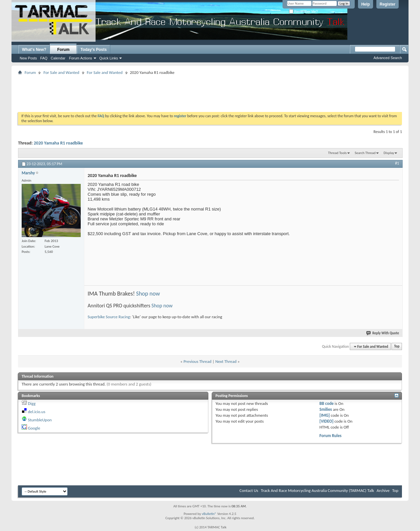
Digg (32, 403)
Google (34, 428)
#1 (397, 163)
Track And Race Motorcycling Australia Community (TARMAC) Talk (317, 490)
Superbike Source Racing (109, 317)
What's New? (34, 50)
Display (389, 153)
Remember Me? (303, 12)
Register (388, 4)
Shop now (148, 294)
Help (366, 4)
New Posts (28, 58)
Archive (383, 490)
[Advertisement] (210, 91)
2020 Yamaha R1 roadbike (58, 143)
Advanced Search (388, 58)
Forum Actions (80, 58)
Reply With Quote (383, 333)
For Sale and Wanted (61, 72)
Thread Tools (337, 153)
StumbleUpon (40, 420)
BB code (327, 403)
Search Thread (365, 153)
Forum (63, 50)
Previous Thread (197, 361)
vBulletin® (209, 514)
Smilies (326, 409)
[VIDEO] (327, 421)
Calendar (58, 58)
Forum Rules (331, 436)
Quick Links (109, 58)
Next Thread (226, 361)
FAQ (44, 58)
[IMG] (325, 415)
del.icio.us (37, 412)
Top (397, 347)
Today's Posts (94, 50)
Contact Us (249, 490)
